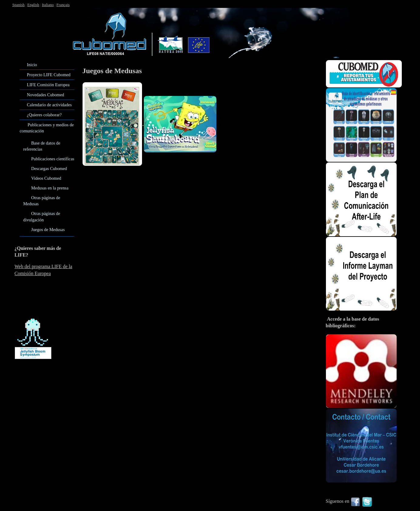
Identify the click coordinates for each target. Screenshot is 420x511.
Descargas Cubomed (49, 169)
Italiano (48, 5)
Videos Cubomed (46, 178)
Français (63, 5)
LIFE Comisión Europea (48, 85)
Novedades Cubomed (46, 95)
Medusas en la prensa (50, 188)
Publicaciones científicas (53, 159)
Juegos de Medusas (48, 230)
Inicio (32, 65)
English (33, 5)
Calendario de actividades (49, 105)
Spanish (18, 5)
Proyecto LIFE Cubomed (49, 75)
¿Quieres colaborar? (44, 115)
